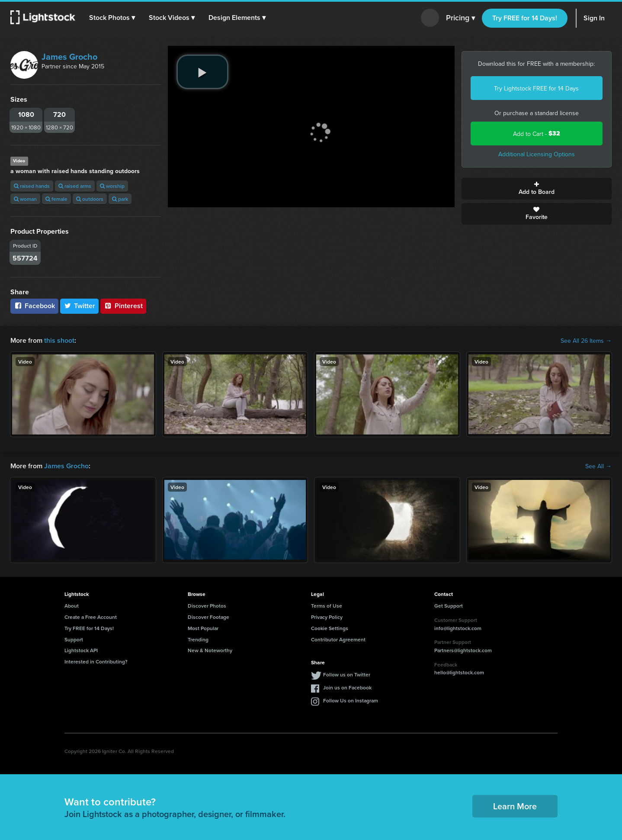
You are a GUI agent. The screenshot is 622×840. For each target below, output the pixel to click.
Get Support (449, 606)
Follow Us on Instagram (351, 700)
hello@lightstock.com (459, 672)
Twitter (80, 306)
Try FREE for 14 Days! (525, 18)
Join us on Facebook (347, 687)
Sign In (594, 18)
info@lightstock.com (458, 628)
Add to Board (537, 189)
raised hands (32, 186)
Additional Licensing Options (537, 154)
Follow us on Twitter (347, 674)
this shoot (59, 340)
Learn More (515, 806)
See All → (598, 466)
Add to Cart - (537, 134)
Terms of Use (327, 606)
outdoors (90, 199)
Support (74, 639)
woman (25, 199)
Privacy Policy (327, 617)
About (72, 606)
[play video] (202, 72)
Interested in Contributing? (96, 661)
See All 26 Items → (586, 341)
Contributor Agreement (338, 639)
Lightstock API (81, 650)
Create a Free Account (91, 617)
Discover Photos (207, 606)
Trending (198, 639)
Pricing (460, 18)
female (56, 199)
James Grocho (69, 56)
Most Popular (203, 628)
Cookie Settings (330, 628)
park (120, 199)
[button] (112, 18)
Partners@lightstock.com (463, 650)
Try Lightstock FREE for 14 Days (536, 88)
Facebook (34, 306)
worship (112, 186)
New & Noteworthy (210, 650)
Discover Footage (208, 617)
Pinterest (123, 306)
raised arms (75, 186)
